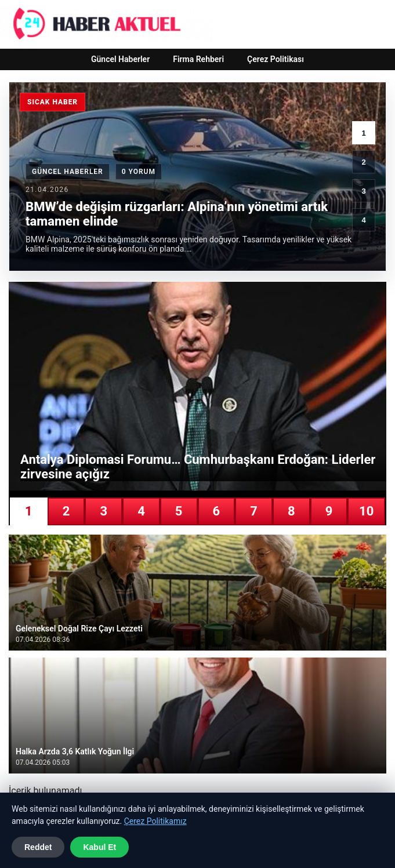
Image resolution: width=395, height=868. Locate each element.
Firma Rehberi (198, 59)
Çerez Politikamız (155, 821)
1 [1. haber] (363, 133)
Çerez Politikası (276, 59)
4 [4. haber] (363, 220)
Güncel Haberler (120, 59)
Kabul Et (99, 847)
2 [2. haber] (363, 162)
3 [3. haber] (363, 191)
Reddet (38, 847)
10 (366, 511)
